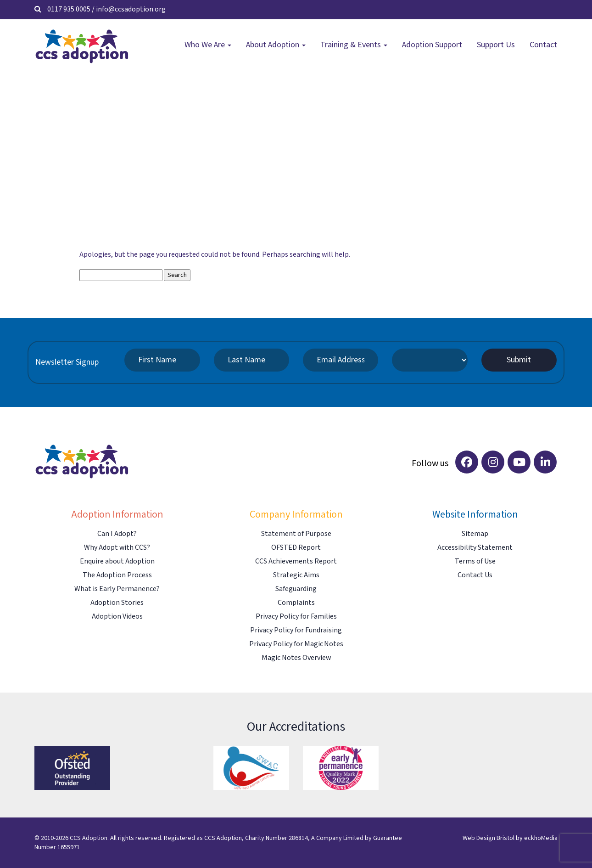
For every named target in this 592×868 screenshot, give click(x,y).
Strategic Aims (296, 575)
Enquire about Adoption (117, 561)
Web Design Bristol (489, 838)
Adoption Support (432, 45)
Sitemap (475, 534)
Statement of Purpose (296, 534)
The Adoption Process (117, 575)
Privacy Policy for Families (296, 617)
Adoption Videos (117, 617)
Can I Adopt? (117, 534)
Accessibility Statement (475, 548)
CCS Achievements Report (296, 561)
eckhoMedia (541, 838)
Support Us (496, 45)
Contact (543, 45)
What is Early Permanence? (117, 589)
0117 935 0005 (69, 9)
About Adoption (276, 45)
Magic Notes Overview (296, 658)
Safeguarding (296, 589)
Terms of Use (475, 561)
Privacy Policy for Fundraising (296, 630)
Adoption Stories (117, 603)
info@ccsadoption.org (131, 9)
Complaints (296, 603)
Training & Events (354, 45)
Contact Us (475, 575)
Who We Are (208, 45)
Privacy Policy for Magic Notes (296, 644)
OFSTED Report (296, 548)
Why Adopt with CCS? (117, 548)
